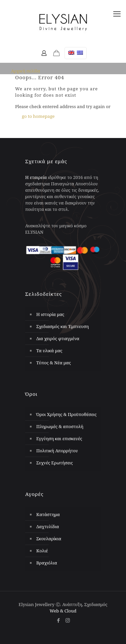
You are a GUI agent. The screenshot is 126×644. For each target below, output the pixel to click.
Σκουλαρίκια (49, 539)
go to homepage (38, 116)
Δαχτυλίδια (48, 526)
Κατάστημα (48, 514)
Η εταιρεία (36, 177)
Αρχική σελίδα (26, 71)
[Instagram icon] (68, 620)
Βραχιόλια (47, 563)
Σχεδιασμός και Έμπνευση (62, 326)
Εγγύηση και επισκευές (59, 439)
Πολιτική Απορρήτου (57, 451)
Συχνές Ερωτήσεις (55, 463)
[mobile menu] (117, 13)
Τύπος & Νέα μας (54, 363)
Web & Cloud (63, 611)
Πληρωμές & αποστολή (60, 426)
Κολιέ (42, 551)
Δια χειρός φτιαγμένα (58, 338)
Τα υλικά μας (49, 351)
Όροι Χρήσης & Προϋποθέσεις (66, 414)
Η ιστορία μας (50, 314)
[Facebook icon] (59, 620)
